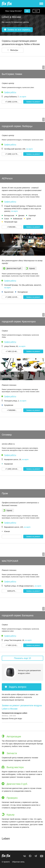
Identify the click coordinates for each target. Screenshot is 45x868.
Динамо (21, 216)
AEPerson (7, 178)
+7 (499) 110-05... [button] (12, 297)
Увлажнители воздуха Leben (15, 713)
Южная (7, 531)
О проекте (6, 862)
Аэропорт (32, 216)
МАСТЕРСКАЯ (10, 561)
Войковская (18, 219)
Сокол (7, 219)
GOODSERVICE (11, 376)
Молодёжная (23, 292)
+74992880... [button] (12, 410)
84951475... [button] (12, 591)
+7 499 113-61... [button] (12, 645)
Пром (5, 493)
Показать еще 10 (22, 658)
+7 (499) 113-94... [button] (12, 102)
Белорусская (9, 216)
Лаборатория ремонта (14, 251)
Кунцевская (9, 405)
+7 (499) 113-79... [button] (12, 154)
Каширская (9, 464)
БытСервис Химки (12, 74)
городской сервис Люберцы (17, 126)
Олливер (7, 435)
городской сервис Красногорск (19, 322)
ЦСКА (29, 219)
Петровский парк (11, 222)
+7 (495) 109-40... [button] (12, 469)
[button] (13, 50)
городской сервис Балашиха (18, 615)
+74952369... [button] (12, 227)
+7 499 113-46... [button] (12, 351)
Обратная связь (18, 862)
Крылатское (9, 292)
